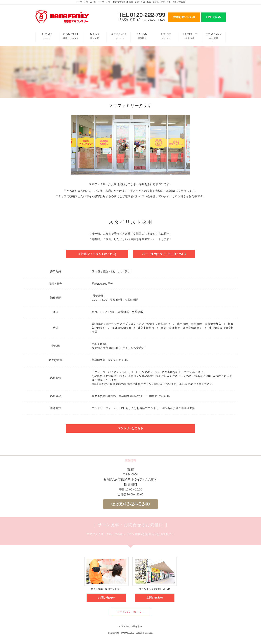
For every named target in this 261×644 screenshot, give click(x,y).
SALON (142, 36)
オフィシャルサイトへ (130, 627)
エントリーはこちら (107, 372)
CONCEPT (71, 36)
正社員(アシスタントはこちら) (97, 254)
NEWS (95, 36)
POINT (166, 36)
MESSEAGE (118, 36)
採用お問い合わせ (184, 17)
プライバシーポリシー (130, 612)
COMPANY (214, 36)
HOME (47, 36)
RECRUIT (190, 36)
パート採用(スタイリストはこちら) (164, 254)
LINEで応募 (214, 17)
